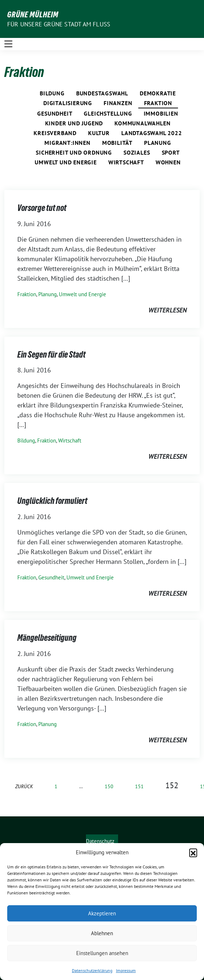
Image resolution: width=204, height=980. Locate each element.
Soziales (137, 152)
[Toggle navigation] (8, 44)
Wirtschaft (126, 162)
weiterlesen (168, 310)
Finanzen (118, 103)
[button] (193, 852)
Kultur (99, 133)
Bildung (52, 93)
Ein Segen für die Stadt (51, 355)
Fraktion (158, 103)
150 (109, 786)
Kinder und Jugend (74, 123)
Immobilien (161, 113)
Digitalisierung (68, 103)
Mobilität (117, 143)
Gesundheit (55, 113)
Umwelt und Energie (66, 162)
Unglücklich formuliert (52, 501)
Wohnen (168, 162)
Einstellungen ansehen (102, 953)
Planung (158, 143)
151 (139, 786)
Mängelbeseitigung (47, 638)
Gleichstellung (108, 113)
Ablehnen (102, 933)
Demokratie (158, 93)
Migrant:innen (67, 143)
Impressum (126, 970)
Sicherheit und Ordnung (74, 152)
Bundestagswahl (102, 93)
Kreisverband (55, 133)
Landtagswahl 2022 (152, 133)
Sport (171, 152)
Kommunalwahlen (142, 123)
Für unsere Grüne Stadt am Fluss (59, 24)
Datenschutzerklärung (92, 970)
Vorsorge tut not (42, 208)
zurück (24, 786)
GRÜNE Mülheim (33, 14)
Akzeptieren (102, 913)
